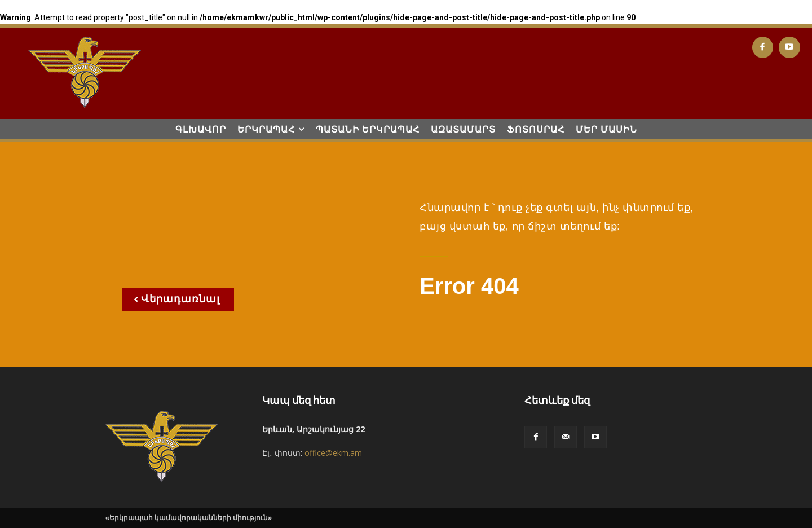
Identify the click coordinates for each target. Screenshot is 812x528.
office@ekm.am (333, 453)
